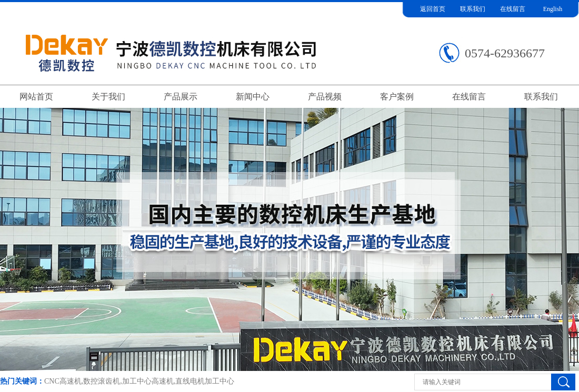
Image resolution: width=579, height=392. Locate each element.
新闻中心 (253, 97)
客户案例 (397, 97)
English (553, 9)
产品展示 (181, 97)
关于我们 (108, 97)
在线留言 (513, 9)
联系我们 (473, 9)
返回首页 (433, 9)
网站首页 (36, 97)
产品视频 (325, 97)
